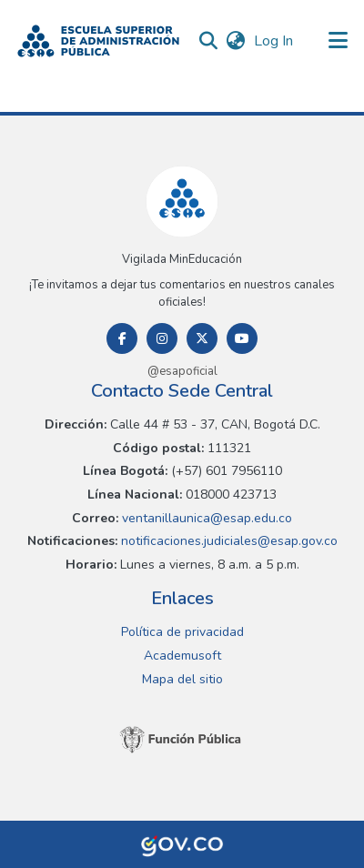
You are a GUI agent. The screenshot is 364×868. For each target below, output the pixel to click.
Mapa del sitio (182, 679)
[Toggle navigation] (339, 41)
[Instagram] (162, 338)
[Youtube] (242, 338)
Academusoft (182, 656)
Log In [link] (274, 41)
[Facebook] (122, 338)
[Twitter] (202, 338)
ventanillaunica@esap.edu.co (205, 518)
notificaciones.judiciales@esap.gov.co (227, 541)
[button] (98, 41)
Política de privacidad (182, 632)
